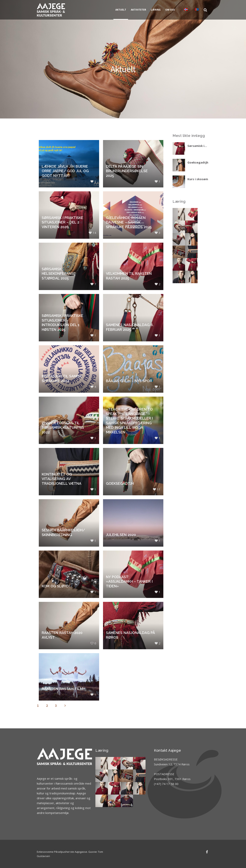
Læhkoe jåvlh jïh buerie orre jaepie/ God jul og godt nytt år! (65, 171)
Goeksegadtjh (120, 483)
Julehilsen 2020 (121, 535)
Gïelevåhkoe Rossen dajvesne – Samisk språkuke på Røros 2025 (129, 222)
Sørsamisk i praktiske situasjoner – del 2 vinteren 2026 (62, 222)
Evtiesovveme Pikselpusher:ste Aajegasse (62, 852)
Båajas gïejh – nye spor (129, 381)
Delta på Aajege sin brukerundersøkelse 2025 (127, 171)
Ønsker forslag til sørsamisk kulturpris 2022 (63, 428)
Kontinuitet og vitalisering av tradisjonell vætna (62, 479)
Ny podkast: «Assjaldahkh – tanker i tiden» (129, 581)
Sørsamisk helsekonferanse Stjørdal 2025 (59, 274)
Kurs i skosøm (198, 179)
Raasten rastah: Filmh (63, 689)
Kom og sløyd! (56, 586)
